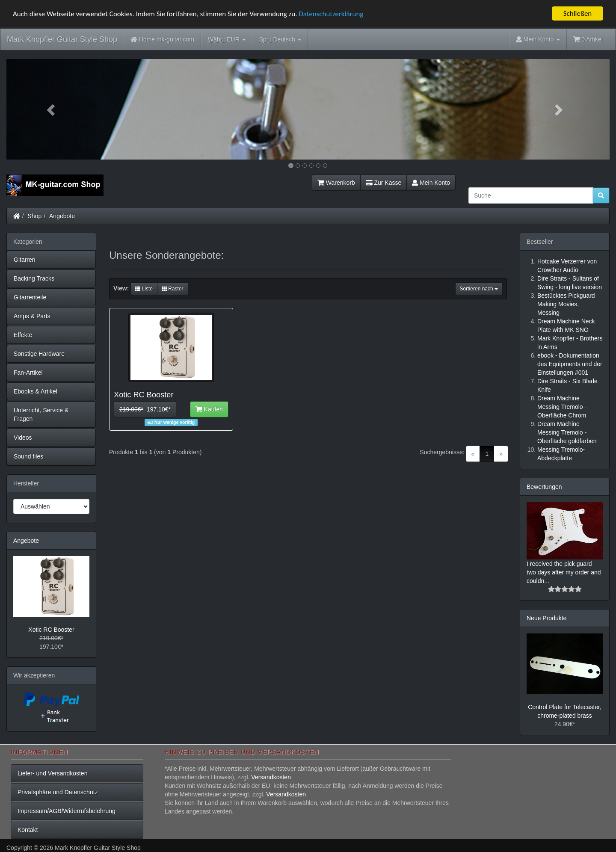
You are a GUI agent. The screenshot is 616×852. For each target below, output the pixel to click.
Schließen (578, 13)
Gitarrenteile (30, 297)
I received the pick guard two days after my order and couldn (564, 572)
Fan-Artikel (28, 373)
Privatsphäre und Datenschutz (58, 792)
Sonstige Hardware (39, 354)
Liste (144, 289)
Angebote (62, 216)
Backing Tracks (34, 278)
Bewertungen (544, 487)
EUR (227, 40)
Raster (173, 289)
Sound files (28, 456)
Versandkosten (271, 777)
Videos (23, 438)
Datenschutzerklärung (331, 13)
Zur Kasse (384, 183)
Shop (35, 216)
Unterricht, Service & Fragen (41, 414)
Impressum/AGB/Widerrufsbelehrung (67, 811)
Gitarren (25, 260)
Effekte (23, 335)
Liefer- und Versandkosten (52, 773)
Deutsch (280, 40)
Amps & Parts (32, 316)
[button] (52, 109)
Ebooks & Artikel (36, 391)
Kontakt (28, 830)
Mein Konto (431, 183)
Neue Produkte (546, 618)
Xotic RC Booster (51, 630)
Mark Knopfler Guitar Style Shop (62, 39)
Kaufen (209, 409)
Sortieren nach (479, 289)
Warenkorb (336, 183)
